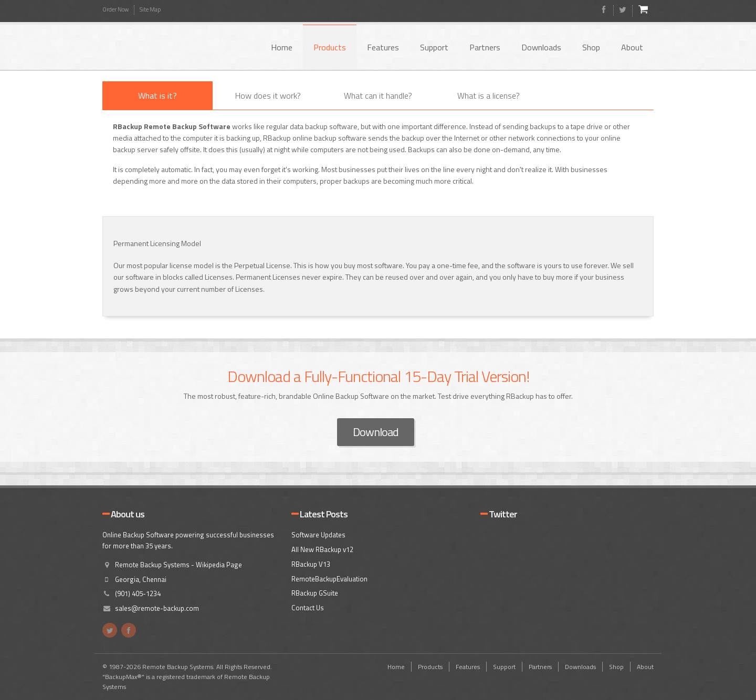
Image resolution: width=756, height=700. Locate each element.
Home (282, 47)
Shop (591, 47)
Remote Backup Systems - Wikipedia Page (178, 565)
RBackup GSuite (315, 593)
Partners (485, 47)
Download (376, 432)
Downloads (541, 47)
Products (330, 47)
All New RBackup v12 (322, 549)
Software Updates (318, 535)
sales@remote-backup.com (157, 608)
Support (434, 47)
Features (383, 47)
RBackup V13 (311, 564)
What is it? (157, 96)
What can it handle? (378, 96)
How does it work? (268, 96)
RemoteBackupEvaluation (329, 579)
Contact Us (308, 608)
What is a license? (489, 96)
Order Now (115, 9)
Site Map (150, 9)
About (632, 47)
